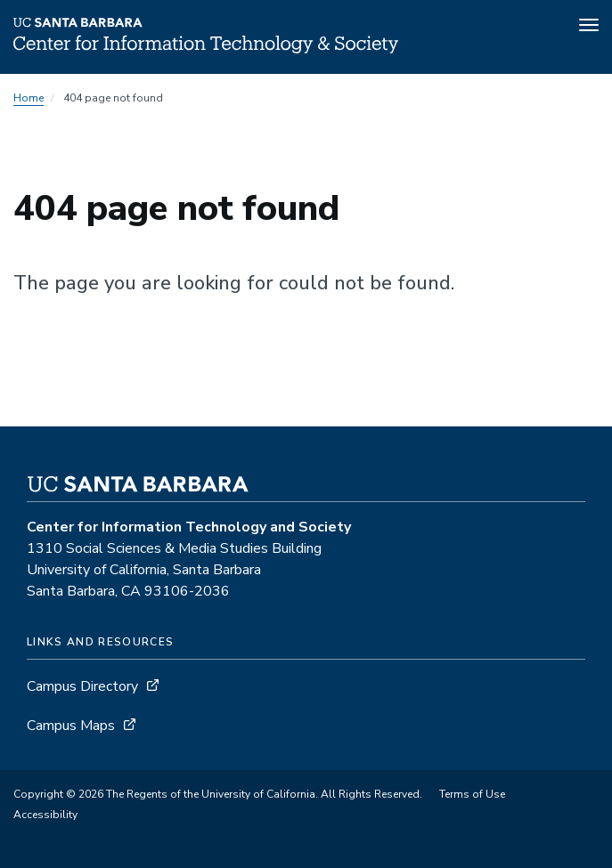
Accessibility (45, 815)
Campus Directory (82, 686)
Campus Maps (71, 726)
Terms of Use (472, 794)
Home (29, 98)
